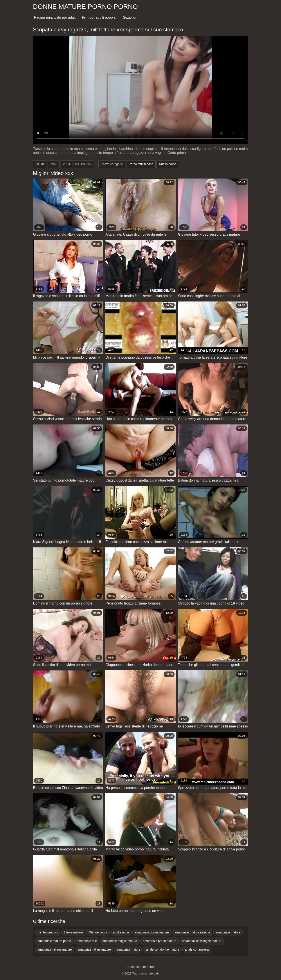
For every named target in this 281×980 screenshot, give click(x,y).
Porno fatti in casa (141, 164)
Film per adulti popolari (100, 17)
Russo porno (168, 164)
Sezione (129, 17)
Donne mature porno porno (85, 6)
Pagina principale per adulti (55, 17)
